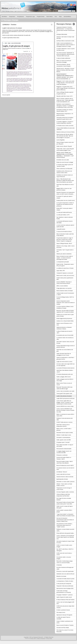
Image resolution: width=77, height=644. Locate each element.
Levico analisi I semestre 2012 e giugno (64, 511)
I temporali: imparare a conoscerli (65, 273)
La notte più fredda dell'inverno (64, 212)
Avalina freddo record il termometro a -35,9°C (65, 294)
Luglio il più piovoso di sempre (21, 11)
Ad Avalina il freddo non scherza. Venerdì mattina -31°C (65, 110)
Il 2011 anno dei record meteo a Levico (64, 554)
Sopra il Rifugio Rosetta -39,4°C (64, 243)
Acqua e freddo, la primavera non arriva (65, 622)
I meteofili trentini (61, 229)
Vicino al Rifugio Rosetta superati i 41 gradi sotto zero (65, 93)
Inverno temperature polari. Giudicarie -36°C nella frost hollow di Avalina (66, 303)
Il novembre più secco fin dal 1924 (65, 335)
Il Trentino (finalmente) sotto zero (65, 374)
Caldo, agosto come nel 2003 (64, 440)
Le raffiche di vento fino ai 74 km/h (65, 268)
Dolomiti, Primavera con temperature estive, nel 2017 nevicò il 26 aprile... (66, 193)
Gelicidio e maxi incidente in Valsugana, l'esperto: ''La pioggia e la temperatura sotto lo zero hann (65, 106)
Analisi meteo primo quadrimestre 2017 (65, 279)
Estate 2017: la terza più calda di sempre (64, 209)
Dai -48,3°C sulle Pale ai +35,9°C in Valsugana (65, 550)
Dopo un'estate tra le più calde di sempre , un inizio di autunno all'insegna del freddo (65, 258)
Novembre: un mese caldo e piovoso (66, 482)
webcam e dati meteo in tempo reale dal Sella (65, 38)
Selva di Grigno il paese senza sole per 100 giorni (65, 143)
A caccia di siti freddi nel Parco (64, 232)
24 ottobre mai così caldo (63, 160)
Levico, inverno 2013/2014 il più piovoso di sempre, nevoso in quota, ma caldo (65, 410)
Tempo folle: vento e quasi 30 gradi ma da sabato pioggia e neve (65, 150)
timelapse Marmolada (62, 34)
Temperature (12, 17)
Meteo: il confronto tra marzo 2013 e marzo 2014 (65, 415)
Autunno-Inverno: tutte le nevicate (65, 477)
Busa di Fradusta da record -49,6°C (65, 465)
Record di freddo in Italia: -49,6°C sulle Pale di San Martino (65, 462)
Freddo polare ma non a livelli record (66, 200)
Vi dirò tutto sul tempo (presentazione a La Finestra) (64, 592)
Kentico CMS (33, 638)
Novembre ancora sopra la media (65, 433)
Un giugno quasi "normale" (63, 442)
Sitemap (73, 7)
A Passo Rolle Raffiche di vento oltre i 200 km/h (66, 129)
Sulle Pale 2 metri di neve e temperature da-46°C (63, 425)
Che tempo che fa (61, 612)
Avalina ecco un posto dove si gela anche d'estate (65, 315)
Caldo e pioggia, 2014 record (64, 377)
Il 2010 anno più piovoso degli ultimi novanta (65, 607)
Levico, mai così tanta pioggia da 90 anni (65, 603)
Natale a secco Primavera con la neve (64, 324)
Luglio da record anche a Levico (64, 362)
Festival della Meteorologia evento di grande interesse (66, 346)
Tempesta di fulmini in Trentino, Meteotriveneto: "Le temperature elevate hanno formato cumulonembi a (66, 30)
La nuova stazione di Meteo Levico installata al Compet (65, 307)
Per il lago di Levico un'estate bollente (64, 499)
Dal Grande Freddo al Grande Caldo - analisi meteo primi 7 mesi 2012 (66, 503)
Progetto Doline (41, 17)
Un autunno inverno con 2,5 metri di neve (65, 469)
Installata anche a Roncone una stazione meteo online (64, 172)
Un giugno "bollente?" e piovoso (65, 595)
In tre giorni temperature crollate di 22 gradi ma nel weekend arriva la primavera (65, 204)
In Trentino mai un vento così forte (65, 126)
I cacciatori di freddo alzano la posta (65, 579)
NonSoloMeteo (67, 17)
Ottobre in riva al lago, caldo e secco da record (66, 247)
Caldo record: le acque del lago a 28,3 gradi (65, 507)
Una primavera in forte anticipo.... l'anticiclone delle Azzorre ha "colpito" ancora (65, 525)
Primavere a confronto (62, 455)
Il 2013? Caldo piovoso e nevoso (64, 422)
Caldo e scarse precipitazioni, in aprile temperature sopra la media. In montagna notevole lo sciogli (66, 45)
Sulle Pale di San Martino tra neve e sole (65, 185)
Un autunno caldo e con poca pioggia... (64, 558)
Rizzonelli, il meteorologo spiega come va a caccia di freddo (65, 562)
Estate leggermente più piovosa (64, 318)
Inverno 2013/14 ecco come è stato (65, 406)
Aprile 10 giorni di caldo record (64, 597)
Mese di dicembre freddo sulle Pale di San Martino (65, 235)
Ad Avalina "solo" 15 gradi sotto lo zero (65, 251)
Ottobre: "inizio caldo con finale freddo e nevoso (64, 485)
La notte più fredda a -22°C (63, 215)
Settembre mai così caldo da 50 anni (65, 574)
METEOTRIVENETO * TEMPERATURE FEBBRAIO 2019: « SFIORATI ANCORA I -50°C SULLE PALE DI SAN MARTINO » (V (65, 76)
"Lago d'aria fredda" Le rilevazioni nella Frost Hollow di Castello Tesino (65, 515)
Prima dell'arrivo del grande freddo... (65, 533)
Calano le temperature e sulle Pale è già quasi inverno (65, 358)
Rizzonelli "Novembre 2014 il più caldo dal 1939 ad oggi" (64, 388)
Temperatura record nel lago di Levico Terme (64, 489)
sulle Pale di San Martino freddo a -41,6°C (65, 371)
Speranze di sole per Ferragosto (64, 615)
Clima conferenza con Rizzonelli (64, 169)
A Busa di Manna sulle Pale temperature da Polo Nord (63, 495)
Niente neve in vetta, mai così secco (65, 275)
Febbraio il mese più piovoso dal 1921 (65, 419)
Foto (56, 17)
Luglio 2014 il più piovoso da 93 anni (66, 398)
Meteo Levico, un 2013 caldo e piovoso (64, 429)
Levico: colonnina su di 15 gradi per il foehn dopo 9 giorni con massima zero (65, 537)
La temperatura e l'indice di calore (65, 581)
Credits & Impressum (41, 638)
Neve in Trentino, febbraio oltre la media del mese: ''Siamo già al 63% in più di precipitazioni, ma (65, 100)
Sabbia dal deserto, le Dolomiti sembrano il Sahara (64, 328)
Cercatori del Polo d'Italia (63, 628)
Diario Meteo (50, 17)
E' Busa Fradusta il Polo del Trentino (65, 600)
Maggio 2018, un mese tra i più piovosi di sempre (64, 189)
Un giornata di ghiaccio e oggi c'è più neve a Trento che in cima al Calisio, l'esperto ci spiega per (65, 239)
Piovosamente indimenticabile (64, 449)
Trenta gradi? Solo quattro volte (64, 394)
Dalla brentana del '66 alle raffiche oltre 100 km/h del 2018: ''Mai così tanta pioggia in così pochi (65, 136)
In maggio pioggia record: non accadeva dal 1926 (64, 452)
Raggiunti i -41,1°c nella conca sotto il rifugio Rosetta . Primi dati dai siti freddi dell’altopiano (65, 83)
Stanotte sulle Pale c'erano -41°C (65, 96)
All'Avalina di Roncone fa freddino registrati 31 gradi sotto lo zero (65, 118)
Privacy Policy (49, 638)
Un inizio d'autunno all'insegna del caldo (65, 568)
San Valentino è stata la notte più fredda (65, 218)
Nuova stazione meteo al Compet (65, 291)
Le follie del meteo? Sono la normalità (63, 618)
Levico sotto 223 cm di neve (63, 474)
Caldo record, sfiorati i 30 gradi (64, 146)
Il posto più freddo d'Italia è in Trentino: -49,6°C (64, 458)
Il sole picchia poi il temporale (64, 584)
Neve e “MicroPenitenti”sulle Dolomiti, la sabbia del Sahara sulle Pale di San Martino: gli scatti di (65, 181)
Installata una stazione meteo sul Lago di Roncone (65, 176)
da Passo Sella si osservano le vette (65, 41)
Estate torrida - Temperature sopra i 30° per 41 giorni (65, 265)
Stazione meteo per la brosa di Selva (65, 132)
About (69, 7)
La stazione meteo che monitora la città (65, 338)
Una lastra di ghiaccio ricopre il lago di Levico (65, 542)
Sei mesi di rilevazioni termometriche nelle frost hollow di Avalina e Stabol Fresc (65, 520)
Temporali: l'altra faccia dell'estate (65, 586)
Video (60, 17)
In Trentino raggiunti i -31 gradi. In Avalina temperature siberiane (65, 122)
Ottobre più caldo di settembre (64, 254)
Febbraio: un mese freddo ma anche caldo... (65, 530)
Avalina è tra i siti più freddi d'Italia (65, 321)
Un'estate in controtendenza (63, 437)
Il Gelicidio (59, 565)
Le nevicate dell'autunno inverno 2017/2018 (65, 222)
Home (4, 11)
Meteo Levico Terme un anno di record (64, 384)
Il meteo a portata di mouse (63, 610)
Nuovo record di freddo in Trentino (65, 625)
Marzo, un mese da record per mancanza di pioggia (64, 61)
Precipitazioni (21, 17)
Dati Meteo (4, 17)
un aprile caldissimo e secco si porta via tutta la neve (66, 49)
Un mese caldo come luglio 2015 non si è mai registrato (66, 365)
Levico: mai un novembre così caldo (65, 391)
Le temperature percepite (63, 262)
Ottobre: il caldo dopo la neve (64, 435)
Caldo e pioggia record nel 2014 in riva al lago (65, 380)
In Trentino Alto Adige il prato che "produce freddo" (65, 165)
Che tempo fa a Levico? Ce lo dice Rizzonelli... (65, 631)
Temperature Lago (30, 17)
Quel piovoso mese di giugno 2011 (65, 588)
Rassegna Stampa (9, 11)
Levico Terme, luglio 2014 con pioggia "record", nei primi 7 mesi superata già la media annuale (65, 402)
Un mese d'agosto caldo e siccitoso (65, 492)
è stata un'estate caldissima (63, 58)
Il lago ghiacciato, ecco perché (64, 288)
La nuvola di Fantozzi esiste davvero (65, 368)
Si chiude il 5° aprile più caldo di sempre (64, 197)
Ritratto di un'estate (61, 576)
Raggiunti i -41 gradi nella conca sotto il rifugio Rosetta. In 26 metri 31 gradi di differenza (66, 88)
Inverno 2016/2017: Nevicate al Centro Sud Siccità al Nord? (64, 283)
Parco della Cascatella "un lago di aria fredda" (65, 446)
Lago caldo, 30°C (61, 271)
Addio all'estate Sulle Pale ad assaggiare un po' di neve (64, 354)
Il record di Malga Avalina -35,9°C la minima (65, 298)
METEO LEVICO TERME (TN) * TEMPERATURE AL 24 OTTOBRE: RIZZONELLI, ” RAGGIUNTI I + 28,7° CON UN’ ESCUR (65, 155)
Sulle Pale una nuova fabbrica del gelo (65, 350)
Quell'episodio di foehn (62, 479)
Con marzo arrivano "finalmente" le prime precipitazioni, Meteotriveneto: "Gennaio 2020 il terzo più (66, 54)
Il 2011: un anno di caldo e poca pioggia (64, 546)
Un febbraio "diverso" (62, 472)
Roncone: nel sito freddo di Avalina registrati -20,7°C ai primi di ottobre (65, 311)
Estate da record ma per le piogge (65, 162)
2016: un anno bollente (62, 286)
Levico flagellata (61, 140)
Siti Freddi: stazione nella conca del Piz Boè (65, 342)
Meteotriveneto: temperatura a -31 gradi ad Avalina (65, 114)
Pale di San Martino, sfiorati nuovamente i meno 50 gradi (63, 65)
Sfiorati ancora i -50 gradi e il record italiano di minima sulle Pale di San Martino (65, 70)
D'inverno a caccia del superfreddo (65, 571)
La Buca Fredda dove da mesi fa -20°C (64, 332)
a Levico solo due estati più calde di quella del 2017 (65, 226)
